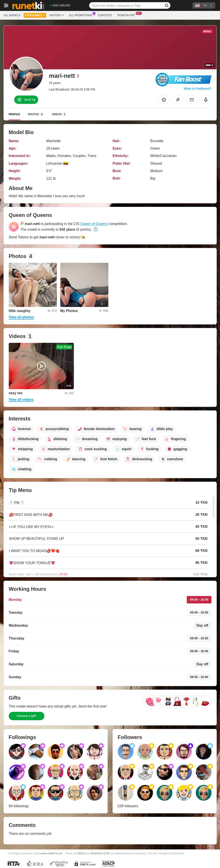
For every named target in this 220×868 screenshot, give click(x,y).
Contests (105, 15)
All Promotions (82, 15)
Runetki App (127, 15)
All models (12, 15)
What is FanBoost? (198, 89)
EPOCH (82, 853)
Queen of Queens (94, 224)
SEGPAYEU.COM (100, 853)
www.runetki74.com (51, 853)
